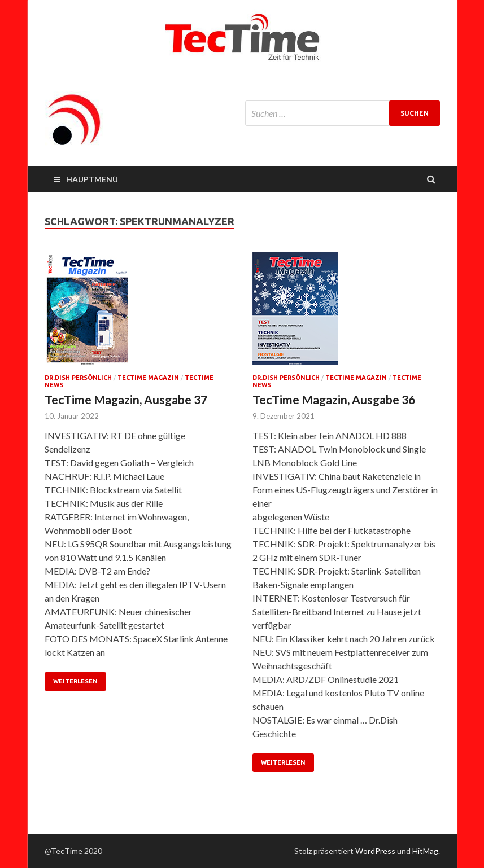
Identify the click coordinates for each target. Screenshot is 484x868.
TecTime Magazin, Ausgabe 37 (126, 399)
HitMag (425, 851)
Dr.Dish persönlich (78, 378)
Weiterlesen (75, 681)
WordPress (375, 851)
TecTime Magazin (148, 378)
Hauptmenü (92, 179)
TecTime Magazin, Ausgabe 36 (334, 399)
